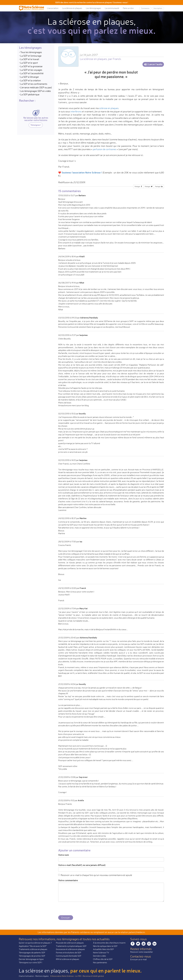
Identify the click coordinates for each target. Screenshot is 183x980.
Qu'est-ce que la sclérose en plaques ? (35, 943)
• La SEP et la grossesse (31, 66)
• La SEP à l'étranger (29, 77)
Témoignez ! (36, 125)
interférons (76, 111)
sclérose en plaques (109, 108)
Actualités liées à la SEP (103, 949)
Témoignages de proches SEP (32, 956)
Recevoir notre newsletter (142, 952)
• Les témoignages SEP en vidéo (35, 91)
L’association (53, 8)
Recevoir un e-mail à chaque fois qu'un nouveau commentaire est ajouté (95, 875)
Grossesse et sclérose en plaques (70, 949)
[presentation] (78, 909)
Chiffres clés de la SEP (103, 959)
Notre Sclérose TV (101, 953)
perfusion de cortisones (105, 149)
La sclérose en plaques (72, 8)
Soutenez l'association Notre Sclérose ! (82, 172)
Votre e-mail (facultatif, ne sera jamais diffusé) (82, 865)
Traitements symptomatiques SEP (71, 946)
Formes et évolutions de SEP (69, 953)
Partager (139, 186)
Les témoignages (93, 8)
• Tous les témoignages (30, 52)
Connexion (145, 8)
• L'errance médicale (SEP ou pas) (35, 87)
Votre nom (64, 855)
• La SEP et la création (30, 80)
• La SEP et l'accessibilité (31, 73)
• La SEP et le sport (28, 63)
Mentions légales (42, 976)
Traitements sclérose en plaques (33, 949)
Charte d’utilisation (26, 976)
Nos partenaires (100, 962)
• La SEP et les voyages (31, 70)
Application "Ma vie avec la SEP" (33, 946)
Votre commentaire (68, 880)
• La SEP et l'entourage (30, 56)
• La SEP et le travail (29, 59)
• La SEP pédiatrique (29, 94)
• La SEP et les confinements (33, 84)
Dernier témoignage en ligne (31, 959)
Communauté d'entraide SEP (69, 956)
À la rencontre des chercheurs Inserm (109, 943)
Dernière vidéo (100, 956)
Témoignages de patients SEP (32, 953)
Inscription (158, 8)
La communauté (112, 8)
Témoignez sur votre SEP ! (30, 962)
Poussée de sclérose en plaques (70, 943)
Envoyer (66, 918)
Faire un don (128, 8)
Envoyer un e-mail (138, 959)
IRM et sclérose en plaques (68, 959)
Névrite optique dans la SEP (105, 946)
